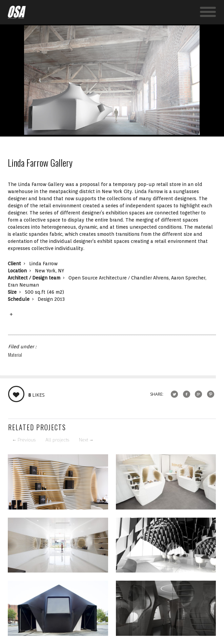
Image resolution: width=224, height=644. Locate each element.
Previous (24, 440)
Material (15, 355)
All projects (57, 440)
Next (86, 440)
